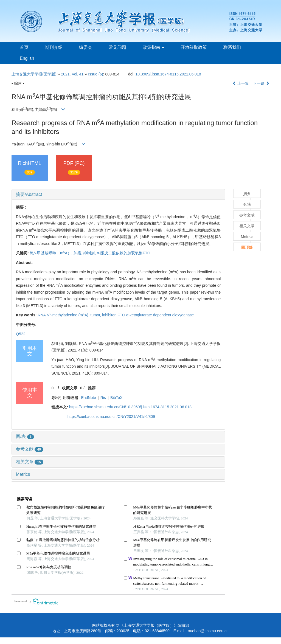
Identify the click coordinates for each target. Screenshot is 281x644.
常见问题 (117, 47)
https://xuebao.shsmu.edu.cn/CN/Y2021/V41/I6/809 (111, 417)
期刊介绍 (54, 47)
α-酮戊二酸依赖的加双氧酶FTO (124, 253)
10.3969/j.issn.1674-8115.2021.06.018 (168, 74)
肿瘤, (78, 253)
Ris (103, 398)
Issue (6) (95, 74)
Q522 (21, 334)
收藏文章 (70, 388)
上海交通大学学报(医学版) (34, 74)
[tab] (118, 195)
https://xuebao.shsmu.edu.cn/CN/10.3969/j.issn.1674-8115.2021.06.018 (130, 407)
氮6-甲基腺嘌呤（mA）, (52, 253)
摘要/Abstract (29, 194)
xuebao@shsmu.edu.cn (208, 631)
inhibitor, (110, 315)
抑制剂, (90, 253)
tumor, (96, 315)
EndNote (88, 398)
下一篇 (261, 83)
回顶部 (247, 247)
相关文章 (30, 462)
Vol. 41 (78, 74)
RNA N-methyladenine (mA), (64, 315)
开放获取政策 (194, 47)
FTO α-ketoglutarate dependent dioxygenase (156, 315)
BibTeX (116, 398)
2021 (65, 74)
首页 (24, 47)
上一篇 (241, 83)
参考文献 (30, 449)
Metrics (23, 474)
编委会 (86, 47)
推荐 (92, 388)
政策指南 (153, 47)
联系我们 (232, 47)
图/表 (25, 436)
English (27, 58)
